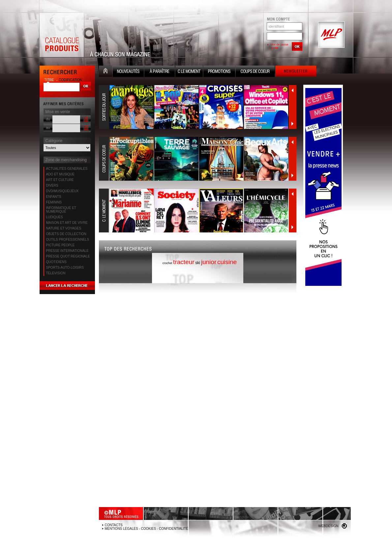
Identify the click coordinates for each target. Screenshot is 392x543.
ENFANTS (54, 197)
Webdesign (328, 526)
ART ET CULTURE (60, 180)
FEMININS (54, 202)
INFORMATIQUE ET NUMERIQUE (61, 210)
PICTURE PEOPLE (60, 245)
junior (209, 262)
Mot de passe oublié (280, 46)
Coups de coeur (255, 72)
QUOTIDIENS (56, 262)
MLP (331, 35)
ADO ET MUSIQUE (60, 174)
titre (50, 80)
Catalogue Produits (62, 35)
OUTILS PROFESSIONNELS (68, 240)
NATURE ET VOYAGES (64, 228)
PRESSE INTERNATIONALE (67, 251)
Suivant (292, 124)
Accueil (106, 72)
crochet (167, 263)
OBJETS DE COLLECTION (66, 234)
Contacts (114, 525)
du (48, 119)
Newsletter (296, 72)
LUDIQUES (55, 217)
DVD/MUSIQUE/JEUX (62, 191)
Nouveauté (128, 72)
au (48, 128)
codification (70, 80)
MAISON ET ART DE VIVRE (67, 223)
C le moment (189, 72)
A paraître (160, 72)
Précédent (292, 90)
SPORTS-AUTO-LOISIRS (65, 268)
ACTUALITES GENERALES (67, 169)
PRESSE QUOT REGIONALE (68, 256)
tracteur (184, 262)
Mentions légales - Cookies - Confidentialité (147, 529)
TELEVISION (56, 273)
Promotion (219, 72)
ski (198, 263)
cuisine (227, 262)
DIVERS (52, 185)
